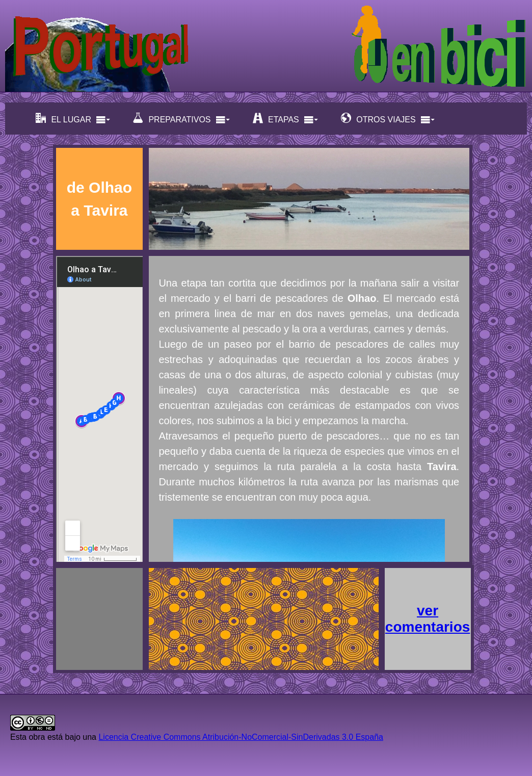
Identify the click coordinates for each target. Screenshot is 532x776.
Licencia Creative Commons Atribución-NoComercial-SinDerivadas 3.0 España (241, 737)
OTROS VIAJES (388, 119)
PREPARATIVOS (181, 119)
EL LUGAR (73, 119)
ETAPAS (286, 119)
